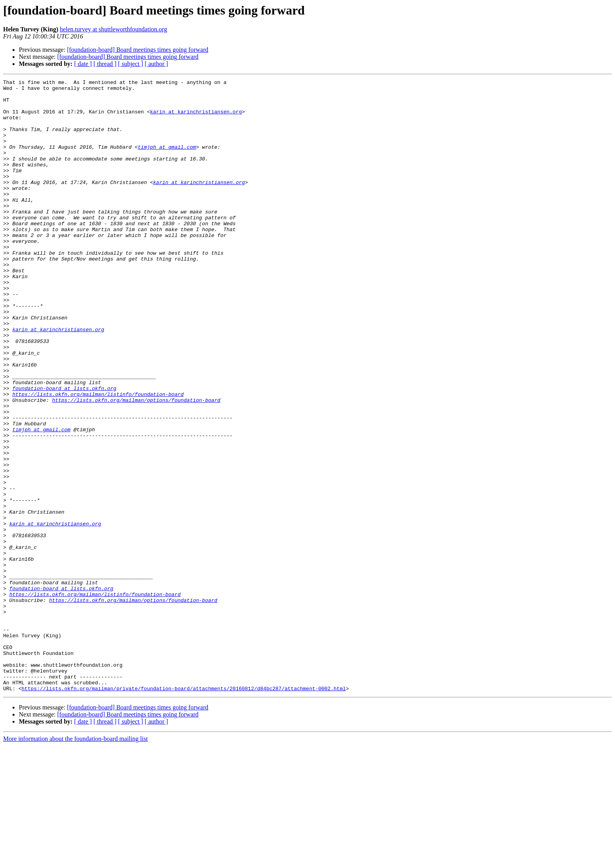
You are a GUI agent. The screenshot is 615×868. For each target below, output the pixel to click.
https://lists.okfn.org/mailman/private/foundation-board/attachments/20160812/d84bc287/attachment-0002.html (184, 811)
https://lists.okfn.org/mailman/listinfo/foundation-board (98, 458)
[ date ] (83, 64)
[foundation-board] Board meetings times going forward (138, 50)
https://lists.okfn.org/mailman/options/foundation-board (136, 465)
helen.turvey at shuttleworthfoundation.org (113, 29)
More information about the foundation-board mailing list (76, 861)
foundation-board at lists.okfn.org (64, 450)
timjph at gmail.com (167, 161)
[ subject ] (131, 64)
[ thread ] (105, 64)
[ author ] (156, 64)
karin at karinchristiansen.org (196, 119)
